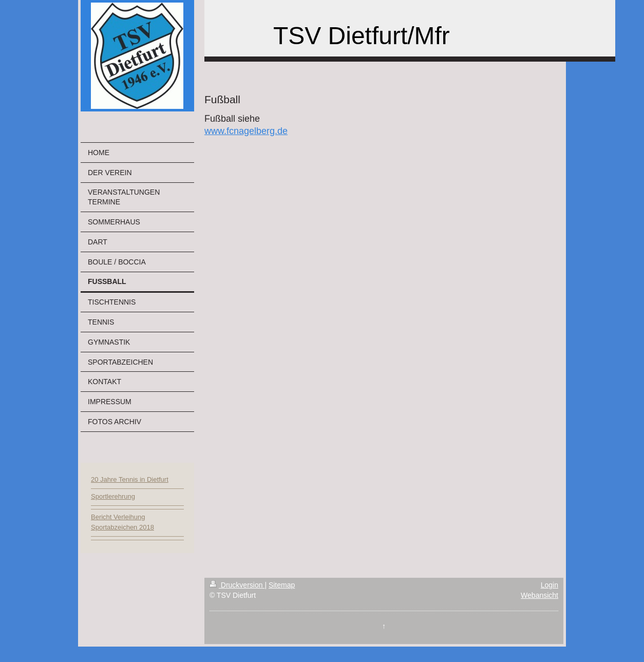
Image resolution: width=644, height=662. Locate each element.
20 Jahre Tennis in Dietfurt (130, 479)
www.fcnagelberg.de (246, 131)
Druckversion (237, 585)
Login (550, 585)
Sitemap (282, 585)
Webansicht (539, 595)
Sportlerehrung (113, 496)
